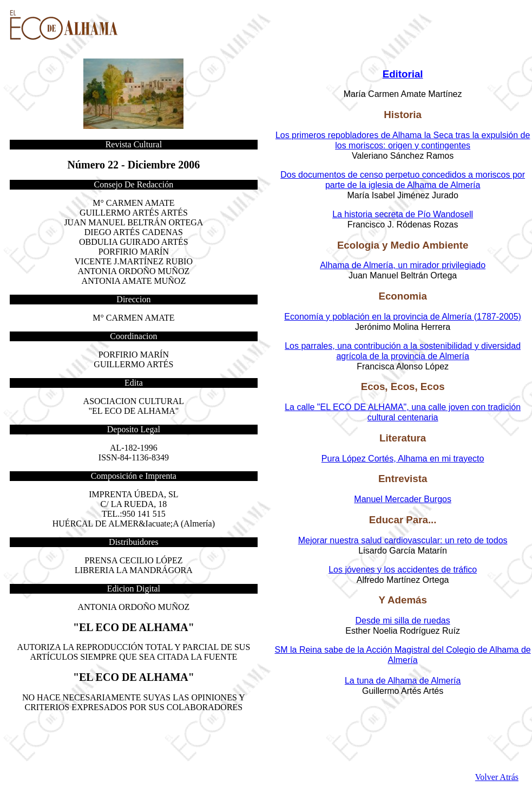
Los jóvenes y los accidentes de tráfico (403, 570)
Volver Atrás (497, 777)
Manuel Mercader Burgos (403, 499)
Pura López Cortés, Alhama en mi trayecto (403, 459)
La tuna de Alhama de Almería (403, 681)
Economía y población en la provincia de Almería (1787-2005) (403, 317)
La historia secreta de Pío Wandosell (403, 214)
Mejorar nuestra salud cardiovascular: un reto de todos (403, 540)
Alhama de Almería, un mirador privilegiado (403, 265)
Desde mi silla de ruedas (403, 620)
